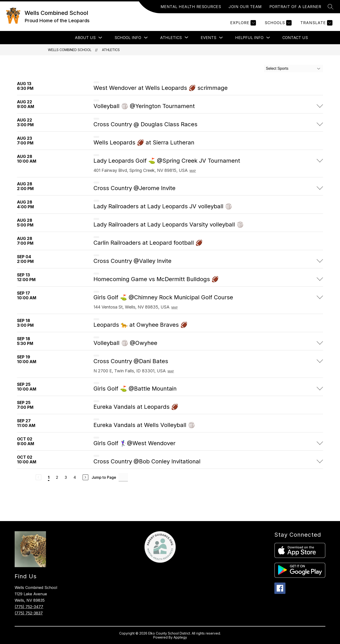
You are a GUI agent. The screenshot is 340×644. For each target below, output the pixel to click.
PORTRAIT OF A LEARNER (295, 7)
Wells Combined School (70, 50)
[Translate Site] (316, 23)
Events (208, 38)
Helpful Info (249, 38)
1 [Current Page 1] (49, 477)
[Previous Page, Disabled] (38, 477)
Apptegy (180, 637)
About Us (85, 38)
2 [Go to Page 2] (57, 477)
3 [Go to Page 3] (66, 477)
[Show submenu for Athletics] (171, 38)
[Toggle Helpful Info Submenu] (268, 38)
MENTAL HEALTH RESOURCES (191, 7)
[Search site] (331, 7)
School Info (128, 38)
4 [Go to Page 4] (75, 477)
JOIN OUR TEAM (245, 7)
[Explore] (242, 23)
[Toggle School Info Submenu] (146, 38)
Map (193, 171)
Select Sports (277, 68)
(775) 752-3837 (29, 613)
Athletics (111, 50)
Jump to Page (104, 477)
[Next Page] (85, 477)
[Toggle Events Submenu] (221, 38)
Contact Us (295, 38)
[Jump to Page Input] (123, 477)
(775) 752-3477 (29, 607)
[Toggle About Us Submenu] (100, 38)
